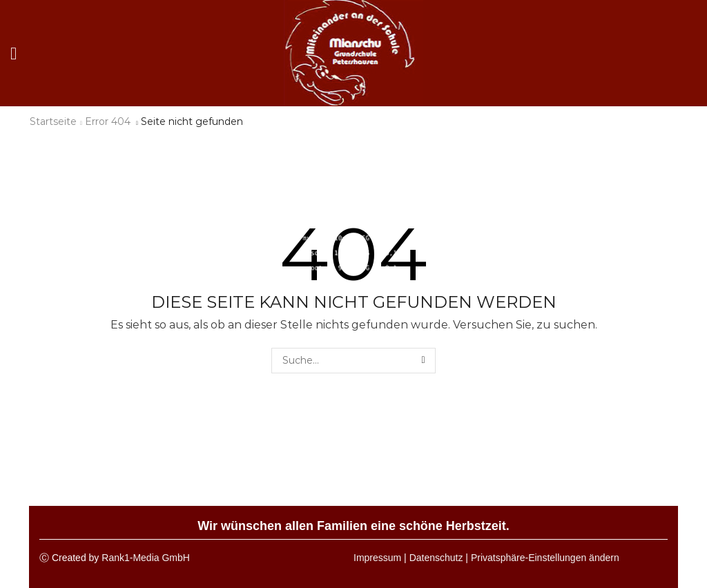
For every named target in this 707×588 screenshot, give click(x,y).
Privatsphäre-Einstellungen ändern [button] (545, 558)
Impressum (377, 558)
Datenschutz (436, 558)
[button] (13, 53)
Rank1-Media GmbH (146, 558)
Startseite (53, 121)
